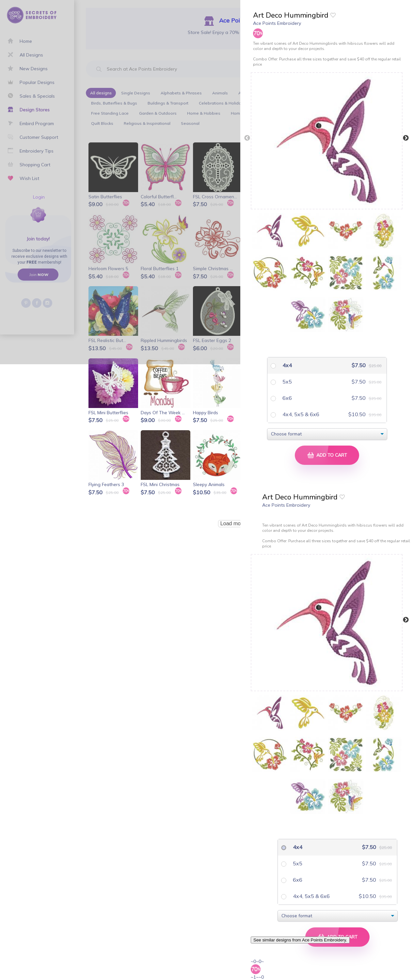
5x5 (286, 382)
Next (406, 138)
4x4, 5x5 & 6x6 (300, 414)
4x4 (286, 365)
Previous (247, 138)
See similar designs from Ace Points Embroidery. (300, 940)
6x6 (286, 398)
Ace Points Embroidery (277, 23)
